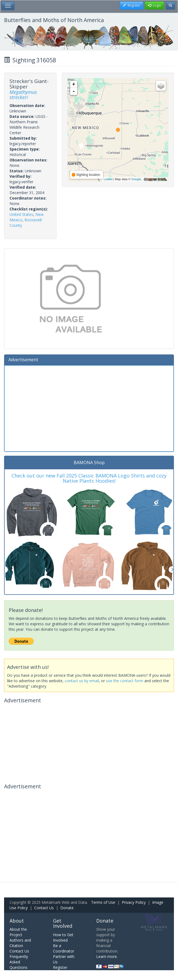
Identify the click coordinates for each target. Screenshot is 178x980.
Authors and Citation (20, 943)
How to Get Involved (63, 937)
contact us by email (82, 681)
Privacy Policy (134, 902)
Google (136, 179)
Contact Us (44, 908)
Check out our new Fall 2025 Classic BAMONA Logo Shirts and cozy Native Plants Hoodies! (89, 478)
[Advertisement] (89, 408)
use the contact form (125, 681)
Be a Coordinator (64, 948)
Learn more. (107, 956)
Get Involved (63, 923)
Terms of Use (103, 902)
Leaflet (108, 179)
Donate (67, 908)
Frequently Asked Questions (19, 962)
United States (21, 214)
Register (60, 967)
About (17, 921)
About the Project (18, 932)
